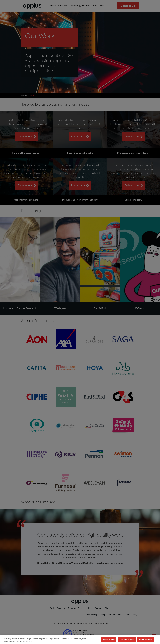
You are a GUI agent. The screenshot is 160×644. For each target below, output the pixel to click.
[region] (80, 640)
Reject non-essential (127, 639)
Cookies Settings (109, 639)
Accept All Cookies (145, 639)
